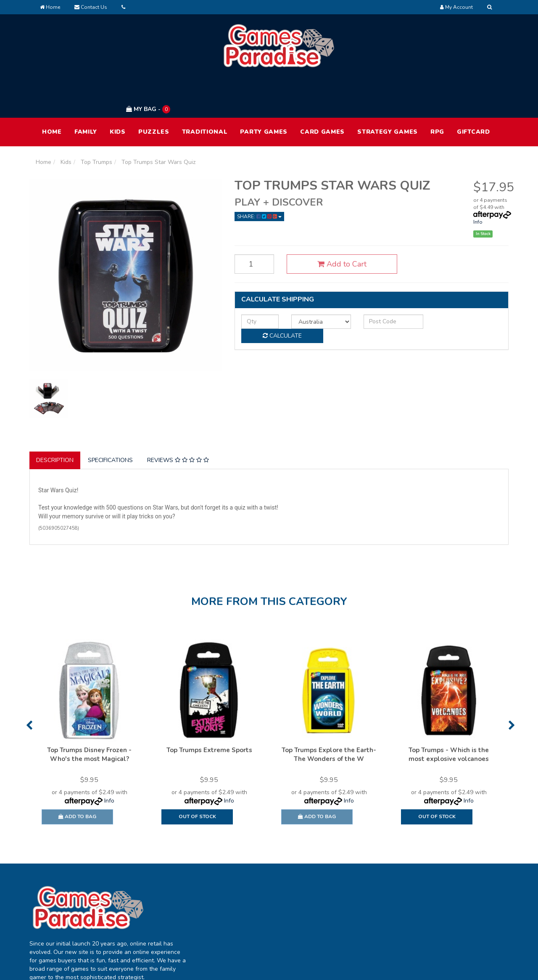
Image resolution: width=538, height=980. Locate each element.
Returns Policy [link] (445, 920)
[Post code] (383, 281)
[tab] (55, 420)
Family (86, 92)
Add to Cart (336, 224)
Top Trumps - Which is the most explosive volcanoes (449, 715)
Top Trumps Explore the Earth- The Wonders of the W (329, 715)
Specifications (110, 420)
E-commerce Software (369, 967)
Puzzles (154, 92)
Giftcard (473, 92)
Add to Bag (77, 777)
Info (478, 182)
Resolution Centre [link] (259, 920)
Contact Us (91, 7)
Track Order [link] (251, 902)
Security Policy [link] (445, 938)
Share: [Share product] (259, 177)
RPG (437, 92)
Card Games (322, 92)
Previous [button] (29, 686)
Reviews (178, 420)
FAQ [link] (336, 902)
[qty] (258, 281)
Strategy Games (388, 92)
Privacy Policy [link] (444, 902)
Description (55, 420)
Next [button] (512, 686)
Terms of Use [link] (444, 885)
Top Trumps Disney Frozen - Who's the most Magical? (89, 715)
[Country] (315, 281)
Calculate (463, 281)
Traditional (205, 92)
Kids (118, 92)
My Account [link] (250, 885)
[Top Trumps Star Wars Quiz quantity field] (252, 224)
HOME (52, 92)
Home (50, 7)
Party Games (264, 92)
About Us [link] (343, 885)
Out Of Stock (197, 777)
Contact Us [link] (345, 920)
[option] (89, 696)
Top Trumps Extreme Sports (209, 711)
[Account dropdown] (456, 7)
